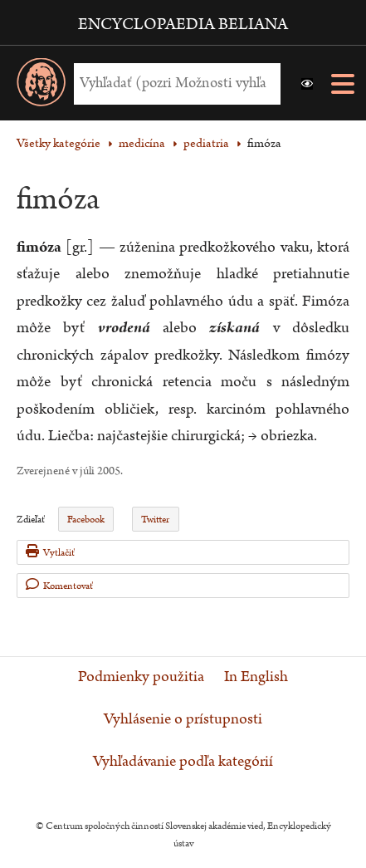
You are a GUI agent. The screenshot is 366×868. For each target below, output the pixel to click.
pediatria (206, 143)
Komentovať (59, 585)
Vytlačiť (50, 552)
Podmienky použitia (141, 677)
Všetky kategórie (59, 143)
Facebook (86, 520)
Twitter (155, 520)
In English (256, 677)
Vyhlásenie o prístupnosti (183, 719)
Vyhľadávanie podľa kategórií (183, 762)
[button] (307, 84)
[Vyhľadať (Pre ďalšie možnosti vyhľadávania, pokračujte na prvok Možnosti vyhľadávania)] (173, 83)
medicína (142, 143)
